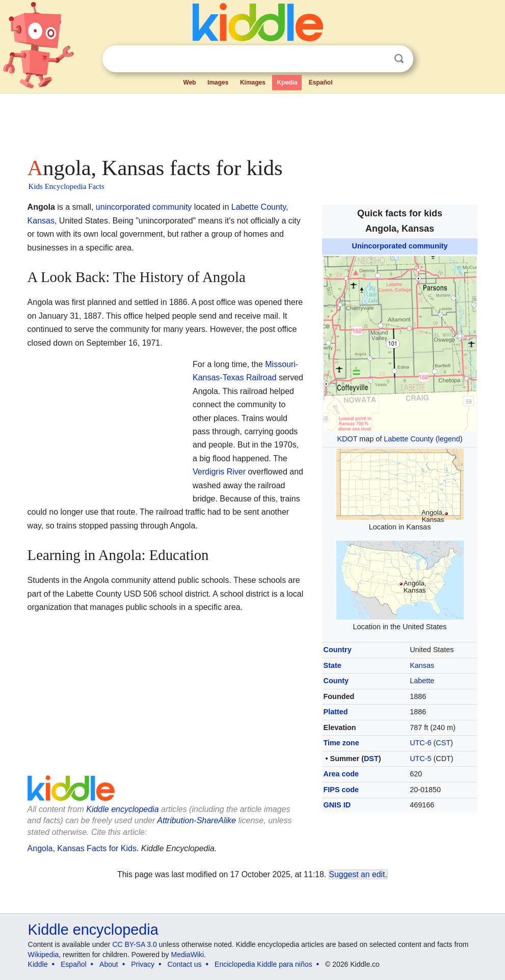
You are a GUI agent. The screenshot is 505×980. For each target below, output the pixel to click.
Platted (336, 712)
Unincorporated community (400, 246)
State (333, 665)
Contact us (185, 964)
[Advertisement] (253, 122)
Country (338, 650)
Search (399, 59)
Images (218, 82)
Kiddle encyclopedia (122, 809)
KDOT (347, 439)
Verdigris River (219, 472)
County (336, 681)
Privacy (143, 964)
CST (443, 743)
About (109, 964)
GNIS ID (337, 805)
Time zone (341, 743)
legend (449, 439)
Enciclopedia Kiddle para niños (263, 964)
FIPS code (341, 790)
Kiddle (38, 964)
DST (371, 759)
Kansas (422, 665)
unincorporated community (144, 207)
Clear (378, 59)
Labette (422, 681)
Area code (341, 774)
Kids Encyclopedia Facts (67, 186)
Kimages (253, 82)
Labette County (409, 439)
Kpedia (287, 82)
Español (321, 82)
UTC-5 (420, 759)
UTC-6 (420, 743)
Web (190, 82)
